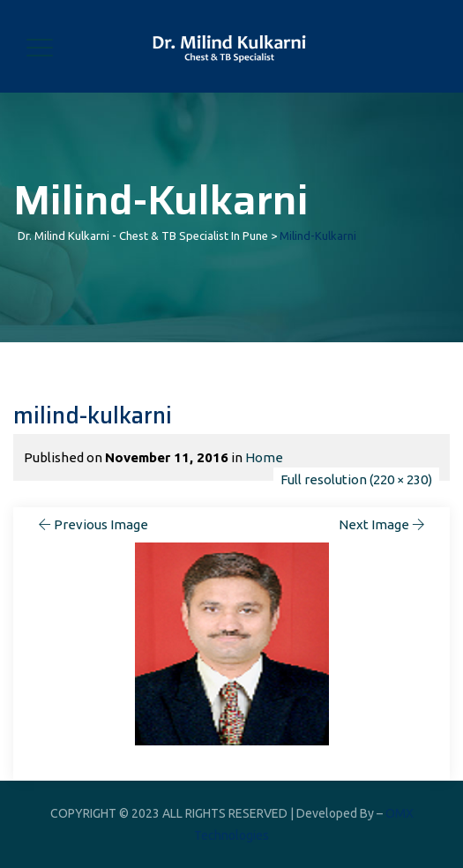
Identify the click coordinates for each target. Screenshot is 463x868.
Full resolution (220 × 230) (356, 479)
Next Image (383, 524)
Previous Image (92, 524)
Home (264, 457)
